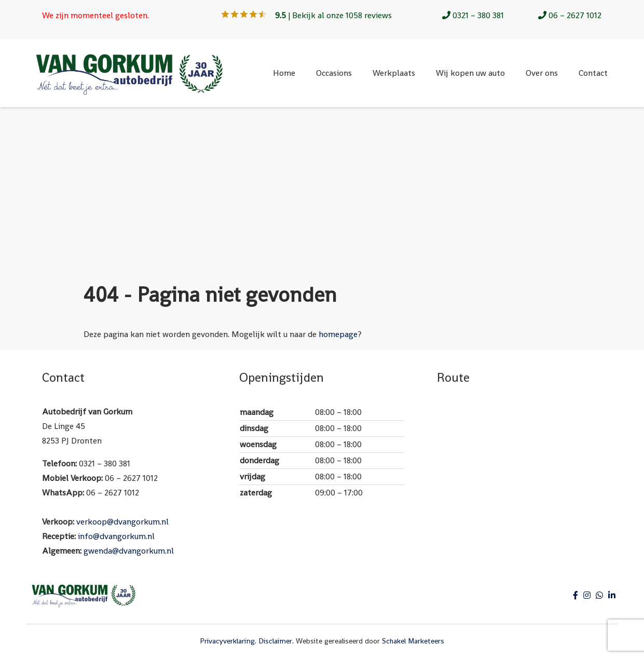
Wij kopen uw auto (470, 73)
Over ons (542, 73)
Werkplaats (394, 73)
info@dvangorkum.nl (116, 536)
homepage (338, 334)
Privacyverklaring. (228, 641)
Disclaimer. (276, 641)
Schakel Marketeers (413, 641)
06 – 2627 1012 (570, 15)
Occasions (334, 73)
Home (284, 73)
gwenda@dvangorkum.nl (129, 551)
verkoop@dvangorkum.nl (122, 522)
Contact (593, 73)
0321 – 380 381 (473, 15)
